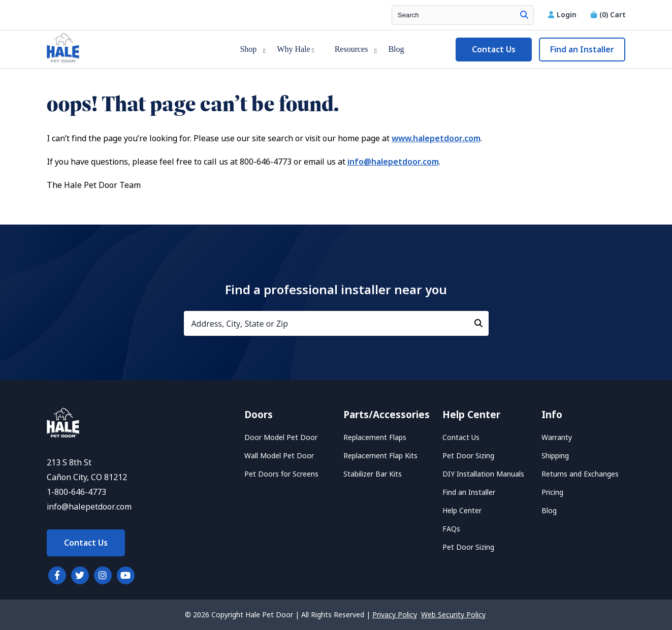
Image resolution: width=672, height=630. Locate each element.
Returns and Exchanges (580, 474)
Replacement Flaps (375, 437)
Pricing (552, 492)
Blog (396, 49)
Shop (248, 49)
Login (563, 15)
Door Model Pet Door (281, 437)
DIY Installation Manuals (483, 474)
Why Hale (295, 49)
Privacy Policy (395, 615)
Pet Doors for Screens (281, 474)
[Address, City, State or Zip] (336, 323)
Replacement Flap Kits (380, 456)
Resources (351, 49)
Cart (608, 15)
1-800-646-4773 (76, 492)
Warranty (557, 437)
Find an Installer (582, 50)
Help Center (462, 511)
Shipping (555, 456)
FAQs (451, 529)
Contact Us (494, 50)
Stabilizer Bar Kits (373, 474)
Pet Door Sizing (468, 456)
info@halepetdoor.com (393, 162)
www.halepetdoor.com (436, 138)
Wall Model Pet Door (279, 456)
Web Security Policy (453, 615)
